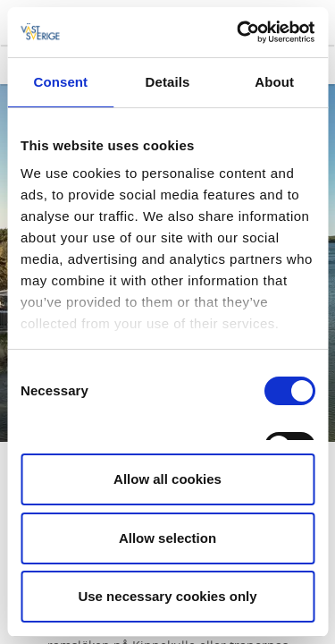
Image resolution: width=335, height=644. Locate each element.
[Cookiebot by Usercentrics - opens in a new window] (239, 32)
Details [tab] (168, 82)
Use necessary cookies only (167, 596)
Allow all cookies (167, 479)
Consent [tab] (60, 82)
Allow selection (167, 538)
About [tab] (274, 82)
